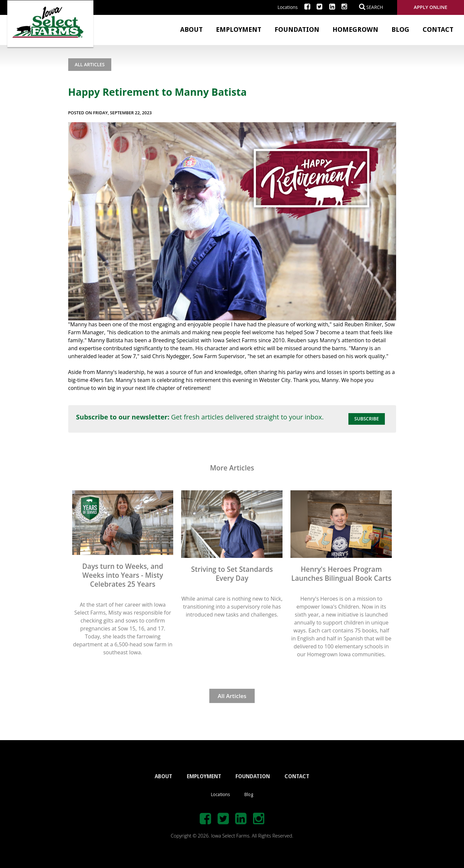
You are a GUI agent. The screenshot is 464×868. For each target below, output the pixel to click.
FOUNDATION (253, 776)
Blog (400, 29)
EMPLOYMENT (204, 776)
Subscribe (367, 419)
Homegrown (355, 29)
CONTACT (297, 776)
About (191, 29)
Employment (239, 29)
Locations (288, 7)
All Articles (90, 64)
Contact (438, 29)
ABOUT (163, 776)
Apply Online (430, 7)
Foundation (297, 29)
